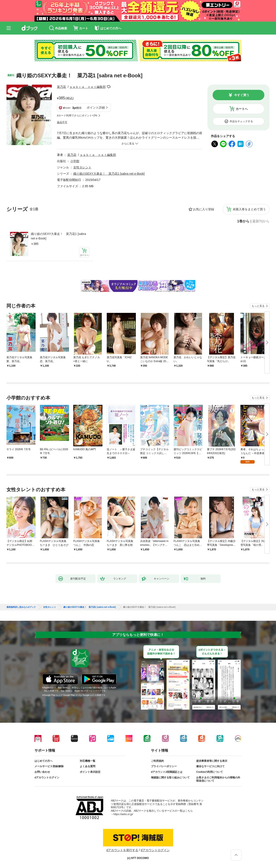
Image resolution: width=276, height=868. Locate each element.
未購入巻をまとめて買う (249, 209)
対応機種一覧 (88, 761)
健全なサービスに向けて (210, 766)
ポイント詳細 (96, 108)
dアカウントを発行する (122, 850)
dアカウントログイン (47, 778)
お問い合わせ (42, 772)
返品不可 (62, 122)
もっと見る (258, 306)
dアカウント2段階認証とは (167, 772)
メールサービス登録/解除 (49, 766)
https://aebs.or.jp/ (123, 814)
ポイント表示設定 (90, 772)
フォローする (109, 87)
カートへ (242, 109)
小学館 (75, 161)
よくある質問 (88, 766)
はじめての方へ (44, 761)
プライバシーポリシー (164, 766)
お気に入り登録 (204, 209)
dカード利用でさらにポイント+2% (77, 116)
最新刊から (261, 221)
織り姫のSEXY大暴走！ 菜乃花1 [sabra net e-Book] (58, 236)
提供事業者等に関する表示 (212, 761)
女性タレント (82, 167)
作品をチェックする (241, 121)
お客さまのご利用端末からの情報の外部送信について (218, 779)
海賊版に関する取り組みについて (170, 778)
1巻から (243, 221)
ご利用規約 (157, 761)
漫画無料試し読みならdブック (21, 607)
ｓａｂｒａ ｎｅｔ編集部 (88, 87)
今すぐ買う (242, 95)
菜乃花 (61, 87)
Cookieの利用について (210, 772)
